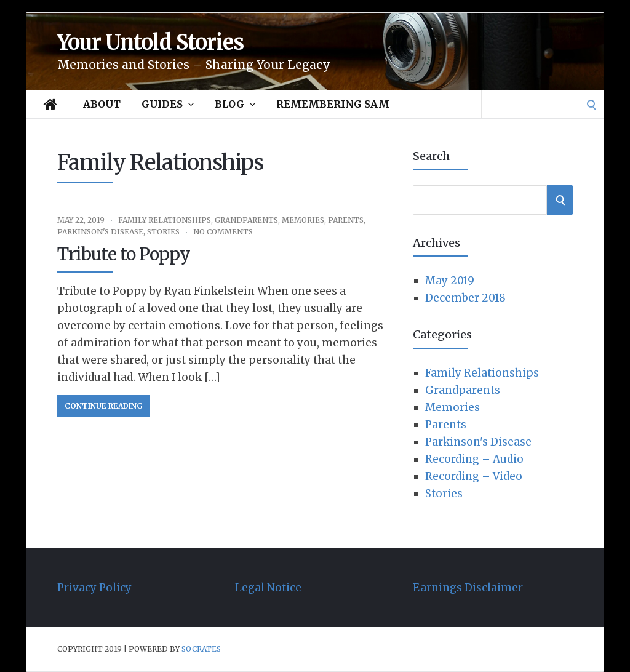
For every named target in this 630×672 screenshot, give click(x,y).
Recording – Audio (474, 459)
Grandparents (246, 220)
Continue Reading (104, 406)
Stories (163, 232)
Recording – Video (474, 476)
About (102, 104)
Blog (235, 104)
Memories (303, 220)
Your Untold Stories (150, 42)
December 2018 (465, 298)
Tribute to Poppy (124, 254)
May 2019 (450, 281)
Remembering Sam (333, 104)
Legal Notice (268, 588)
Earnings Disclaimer (468, 588)
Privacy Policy (94, 588)
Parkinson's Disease (100, 232)
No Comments (223, 232)
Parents (346, 220)
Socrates (201, 649)
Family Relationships (165, 220)
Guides (168, 104)
